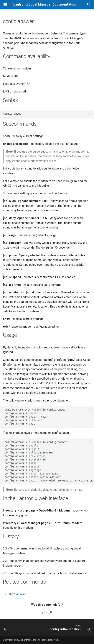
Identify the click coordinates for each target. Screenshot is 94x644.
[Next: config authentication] (69, 629)
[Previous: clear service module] (5, 629)
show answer (17, 594)
